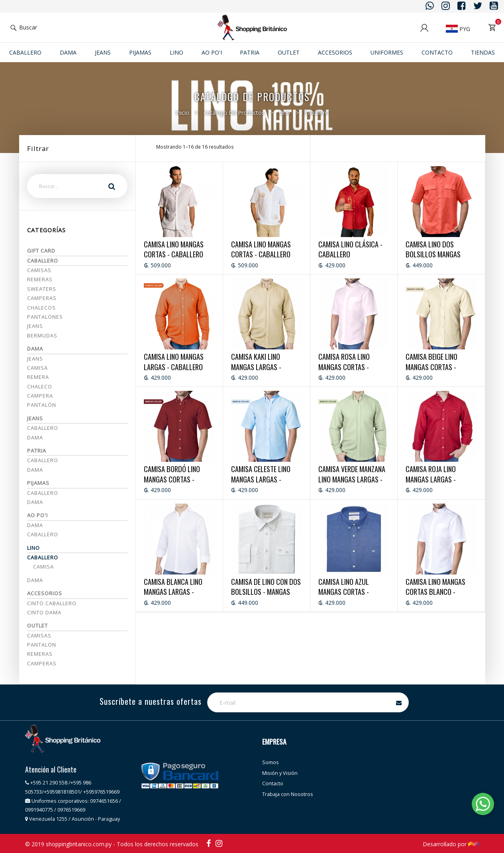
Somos (271, 762)
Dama (68, 52)
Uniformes (387, 52)
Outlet (289, 52)
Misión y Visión (280, 773)
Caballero (25, 52)
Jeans (35, 326)
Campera (40, 396)
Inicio (182, 113)
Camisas (39, 270)
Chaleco (40, 386)
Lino (176, 52)
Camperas (42, 298)
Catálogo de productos (234, 113)
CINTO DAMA (44, 612)
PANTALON (42, 645)
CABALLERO (43, 493)
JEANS (103, 52)
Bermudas (42, 335)
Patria (250, 52)
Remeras (40, 279)
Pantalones (45, 317)
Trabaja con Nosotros (288, 794)
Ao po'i (212, 52)
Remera (38, 377)
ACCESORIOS (335, 52)
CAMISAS (39, 635)
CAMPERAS (42, 663)
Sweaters (42, 289)
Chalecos (41, 308)
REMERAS (40, 654)
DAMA (35, 502)
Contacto (437, 52)
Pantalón (42, 405)
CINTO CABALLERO (52, 603)
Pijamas (140, 52)
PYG (458, 29)
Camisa (37, 368)
